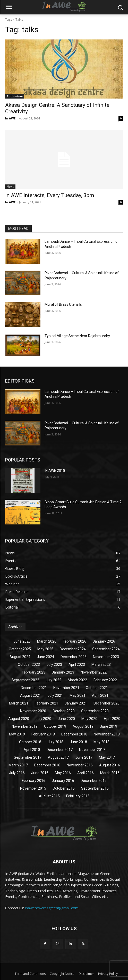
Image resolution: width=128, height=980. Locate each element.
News (10, 187)
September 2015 (95, 788)
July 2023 (54, 665)
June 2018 (78, 742)
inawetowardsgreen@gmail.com (52, 908)
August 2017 (58, 757)
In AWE (10, 118)
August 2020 (19, 719)
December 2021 (34, 688)
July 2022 (53, 680)
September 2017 (28, 757)
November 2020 (33, 711)
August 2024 (20, 657)
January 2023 (63, 672)
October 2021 (97, 688)
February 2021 (46, 703)
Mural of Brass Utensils (63, 304)
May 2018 (101, 742)
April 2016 (86, 773)
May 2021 (78, 695)
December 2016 (47, 765)
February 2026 (75, 641)
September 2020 (95, 711)
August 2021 (31, 695)
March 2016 (110, 773)
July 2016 (17, 773)
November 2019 (25, 726)
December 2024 (73, 649)
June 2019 (109, 726)
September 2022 (25, 680)
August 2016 (110, 765)
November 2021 (66, 688)
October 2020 (64, 711)
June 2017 (84, 757)
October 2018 (30, 742)
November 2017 (92, 750)
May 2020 (89, 719)
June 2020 (66, 719)
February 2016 (34, 781)
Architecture (15, 96)
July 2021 (55, 695)
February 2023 (34, 672)
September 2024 (106, 649)
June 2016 (40, 773)
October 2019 (55, 726)
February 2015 (78, 796)
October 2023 (29, 665)
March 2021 (19, 703)
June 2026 (22, 641)
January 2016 (63, 781)
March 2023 (101, 665)
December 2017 (60, 750)
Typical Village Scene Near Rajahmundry (77, 336)
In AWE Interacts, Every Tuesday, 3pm (50, 195)
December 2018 (74, 734)
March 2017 (18, 765)
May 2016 (63, 773)
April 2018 (32, 750)
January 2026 (104, 641)
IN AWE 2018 (55, 471)
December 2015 (94, 781)
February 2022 (105, 680)
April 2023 (77, 665)
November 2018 (107, 734)
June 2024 (45, 657)
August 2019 (83, 726)
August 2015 (49, 796)
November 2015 (33, 788)
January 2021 (76, 703)
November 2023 (106, 657)
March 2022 (77, 680)
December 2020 (106, 703)
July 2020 (43, 719)
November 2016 (80, 765)
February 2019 (43, 734)
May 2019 (17, 734)
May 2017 (107, 757)
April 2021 (100, 695)
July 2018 (56, 742)
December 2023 (74, 657)
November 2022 (94, 672)
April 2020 (112, 719)
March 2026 (47, 641)
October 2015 (64, 788)
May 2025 (45, 649)
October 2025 (20, 649)
